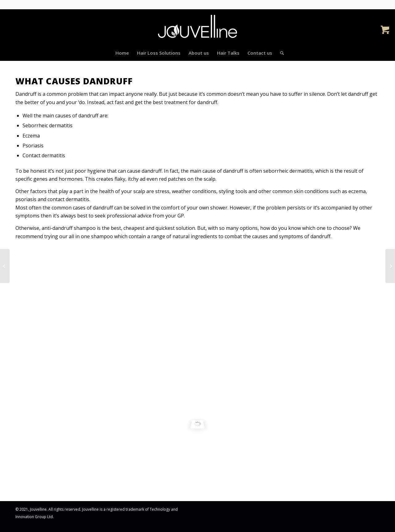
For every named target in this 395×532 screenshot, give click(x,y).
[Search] (280, 53)
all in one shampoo (91, 236)
